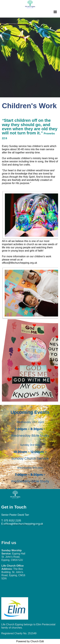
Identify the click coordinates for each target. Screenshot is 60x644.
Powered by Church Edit (30, 641)
